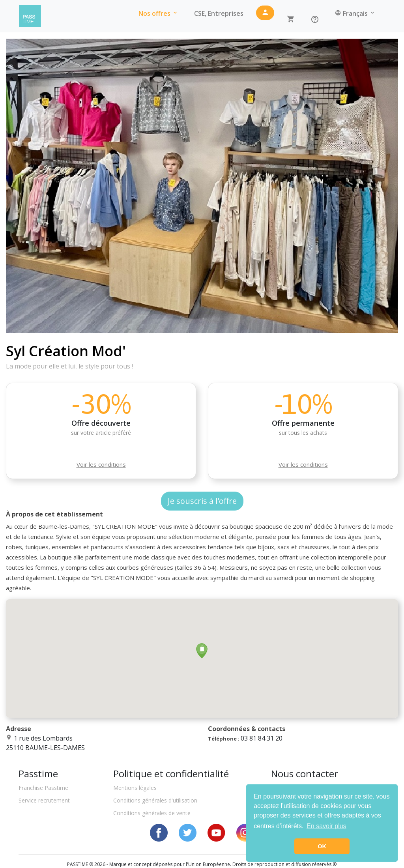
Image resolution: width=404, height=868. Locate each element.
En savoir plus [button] (326, 826)
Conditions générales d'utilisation (155, 800)
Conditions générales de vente (152, 813)
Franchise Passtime (43, 788)
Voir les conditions (101, 464)
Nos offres (158, 13)
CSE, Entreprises (219, 13)
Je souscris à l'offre (202, 501)
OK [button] (322, 846)
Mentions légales (135, 788)
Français (355, 13)
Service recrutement (44, 800)
